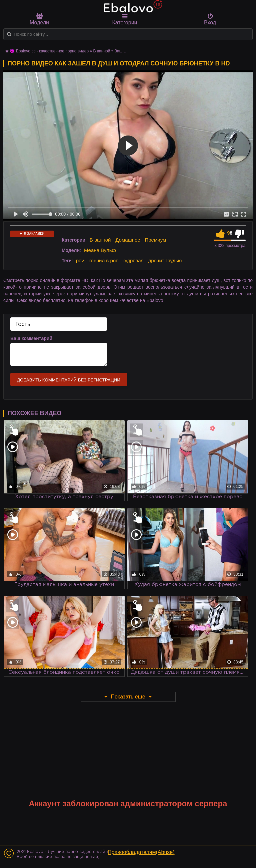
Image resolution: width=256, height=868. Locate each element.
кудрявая (133, 260)
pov (80, 260)
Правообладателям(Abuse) (141, 852)
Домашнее (128, 240)
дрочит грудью (165, 260)
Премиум (156, 240)
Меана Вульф (100, 250)
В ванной (100, 240)
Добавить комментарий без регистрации (69, 380)
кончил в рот (103, 260)
